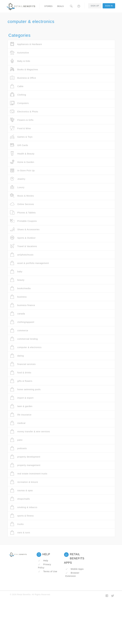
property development (25, 457)
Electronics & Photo (24, 112)
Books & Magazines (24, 69)
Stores (48, 6)
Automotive (20, 53)
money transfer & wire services (30, 431)
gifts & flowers (21, 381)
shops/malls (20, 499)
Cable (17, 86)
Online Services (22, 204)
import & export (22, 398)
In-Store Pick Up (22, 170)
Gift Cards (19, 145)
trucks (17, 524)
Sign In (109, 6)
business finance (23, 305)
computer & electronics (26, 347)
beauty (17, 280)
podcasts (18, 448)
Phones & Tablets (23, 213)
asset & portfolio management (29, 263)
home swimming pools (25, 389)
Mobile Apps (74, 569)
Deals (60, 6)
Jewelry (18, 179)
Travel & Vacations (24, 246)
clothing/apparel (22, 322)
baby (16, 271)
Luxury (17, 187)
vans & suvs (20, 532)
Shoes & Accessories (25, 229)
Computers (19, 103)
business (18, 297)
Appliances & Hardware (26, 44)
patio (16, 440)
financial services (23, 364)
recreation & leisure (24, 482)
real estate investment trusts (29, 474)
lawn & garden (21, 406)
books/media (20, 288)
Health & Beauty (22, 154)
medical (18, 423)
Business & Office (23, 78)
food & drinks (21, 373)
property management (25, 465)
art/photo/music (22, 255)
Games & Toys (21, 137)
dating (17, 356)
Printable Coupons (23, 221)
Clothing (18, 95)
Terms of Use (48, 571)
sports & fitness (22, 516)
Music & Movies (22, 196)
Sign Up (95, 6)
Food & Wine (21, 128)
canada (18, 314)
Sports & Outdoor (23, 238)
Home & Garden (22, 162)
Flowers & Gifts (22, 120)
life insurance (21, 415)
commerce (19, 330)
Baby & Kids (20, 61)
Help (43, 561)
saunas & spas (21, 490)
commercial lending (24, 339)
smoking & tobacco (24, 507)
